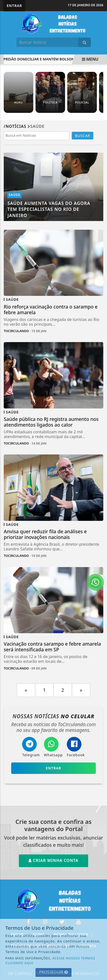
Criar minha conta (53, 860)
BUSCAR (83, 136)
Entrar (14, 6)
